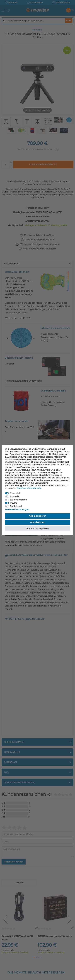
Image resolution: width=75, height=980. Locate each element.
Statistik (15, 496)
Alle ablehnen (38, 522)
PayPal (14, 503)
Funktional (16, 506)
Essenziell (15, 493)
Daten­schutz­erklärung (29, 488)
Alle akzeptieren (37, 516)
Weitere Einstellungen (17, 509)
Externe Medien (18, 500)
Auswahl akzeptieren (38, 528)
